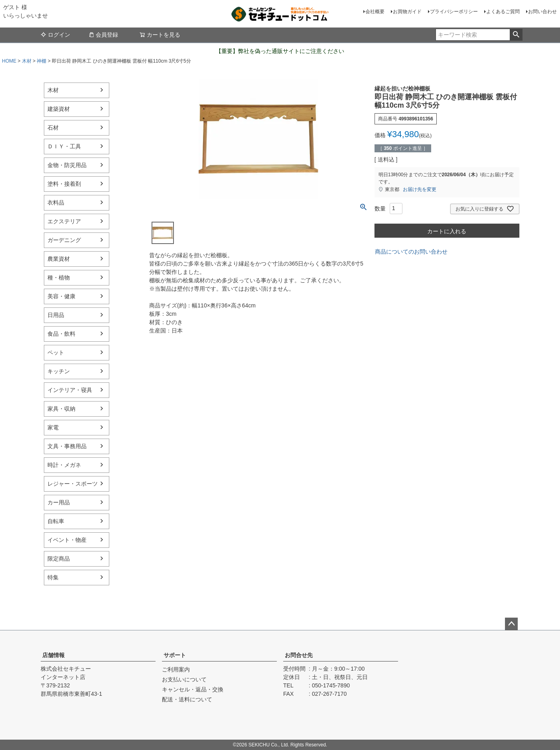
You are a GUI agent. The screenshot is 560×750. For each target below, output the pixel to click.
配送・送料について (187, 699)
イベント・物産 (67, 540)
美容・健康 (61, 296)
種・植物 (59, 278)
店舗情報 (53, 655)
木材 (27, 61)
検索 (516, 35)
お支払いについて (184, 679)
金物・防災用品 (67, 165)
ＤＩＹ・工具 (64, 146)
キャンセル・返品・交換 (193, 689)
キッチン (59, 371)
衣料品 (56, 203)
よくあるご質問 (503, 12)
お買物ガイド (407, 12)
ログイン (55, 35)
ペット (56, 352)
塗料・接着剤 (64, 184)
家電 (53, 427)
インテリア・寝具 (70, 390)
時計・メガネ (64, 465)
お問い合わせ (542, 12)
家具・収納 (61, 409)
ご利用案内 (176, 669)
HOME (9, 61)
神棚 (41, 61)
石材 (53, 128)
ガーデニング (64, 240)
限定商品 (59, 559)
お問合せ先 (299, 655)
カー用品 (59, 502)
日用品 (56, 315)
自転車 (56, 521)
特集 (53, 577)
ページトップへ (511, 624)
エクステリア (64, 221)
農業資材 (59, 259)
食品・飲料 (61, 334)
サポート (175, 655)
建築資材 (59, 109)
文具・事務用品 (67, 446)
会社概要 (375, 12)
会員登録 (103, 35)
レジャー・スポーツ (73, 484)
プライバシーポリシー (454, 12)
